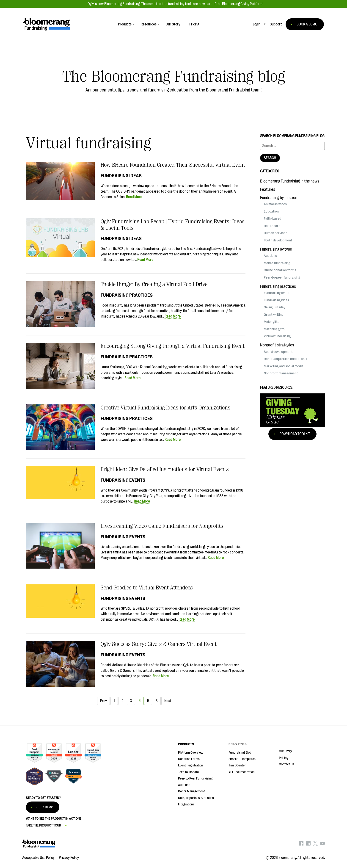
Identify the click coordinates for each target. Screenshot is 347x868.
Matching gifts (274, 329)
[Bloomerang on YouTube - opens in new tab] (322, 844)
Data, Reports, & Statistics (196, 798)
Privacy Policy (69, 858)
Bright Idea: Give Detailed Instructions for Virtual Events (165, 469)
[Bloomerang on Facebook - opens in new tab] (301, 844)
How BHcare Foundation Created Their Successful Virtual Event (173, 165)
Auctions (270, 256)
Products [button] (125, 24)
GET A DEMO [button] (45, 807)
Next (168, 701)
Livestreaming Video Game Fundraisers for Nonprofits (162, 526)
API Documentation (242, 772)
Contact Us (287, 764)
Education (271, 211)
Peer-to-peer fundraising (282, 277)
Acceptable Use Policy (38, 858)
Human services (275, 233)
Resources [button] (149, 24)
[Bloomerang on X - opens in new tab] (315, 844)
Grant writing (274, 315)
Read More (134, 197)
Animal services (275, 204)
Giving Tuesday (275, 307)
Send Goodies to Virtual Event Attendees (147, 588)
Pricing (284, 758)
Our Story (285, 751)
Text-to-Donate (188, 772)
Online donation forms (280, 270)
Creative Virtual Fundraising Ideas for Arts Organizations (165, 408)
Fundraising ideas (121, 176)
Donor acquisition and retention (287, 359)
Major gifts (271, 322)
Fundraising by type (276, 249)
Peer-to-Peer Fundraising (195, 778)
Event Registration (191, 765)
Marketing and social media (284, 366)
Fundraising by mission (279, 198)
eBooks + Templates (242, 759)
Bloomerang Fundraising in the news (290, 181)
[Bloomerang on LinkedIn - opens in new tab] (308, 844)
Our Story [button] (173, 24)
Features (268, 189)
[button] (276, 24)
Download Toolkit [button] (295, 434)
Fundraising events (123, 480)
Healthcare (272, 226)
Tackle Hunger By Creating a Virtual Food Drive (154, 284)
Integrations (186, 804)
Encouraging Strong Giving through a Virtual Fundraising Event (173, 346)
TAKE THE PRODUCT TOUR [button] (43, 825)
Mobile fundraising (277, 263)
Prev (103, 701)
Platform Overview (191, 753)
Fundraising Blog (240, 753)
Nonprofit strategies (277, 345)
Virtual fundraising (277, 336)
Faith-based (273, 218)
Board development (278, 352)
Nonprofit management (281, 373)
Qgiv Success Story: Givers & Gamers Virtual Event (159, 644)
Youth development (278, 240)
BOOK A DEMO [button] (307, 24)
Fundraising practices (127, 295)
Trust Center (237, 765)
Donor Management (191, 791)
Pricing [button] (194, 24)
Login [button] (257, 24)
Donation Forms (189, 759)
